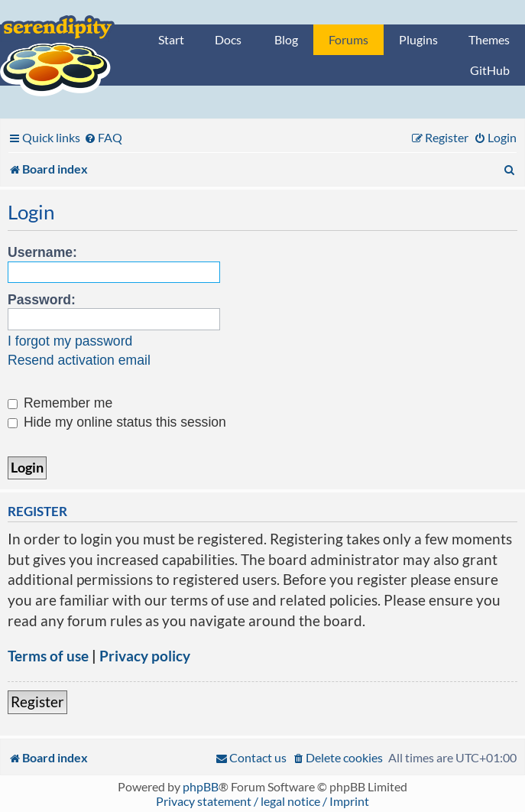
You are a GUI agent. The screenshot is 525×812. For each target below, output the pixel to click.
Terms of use (48, 656)
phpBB (201, 786)
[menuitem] (103, 137)
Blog (286, 39)
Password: (42, 300)
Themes (489, 39)
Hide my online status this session (117, 422)
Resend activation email (79, 360)
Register (37, 702)
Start (171, 39)
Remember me (60, 403)
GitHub (490, 70)
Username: (42, 252)
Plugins (418, 39)
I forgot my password (70, 341)
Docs (228, 39)
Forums (348, 39)
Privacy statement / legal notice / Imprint (262, 801)
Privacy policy (145, 656)
